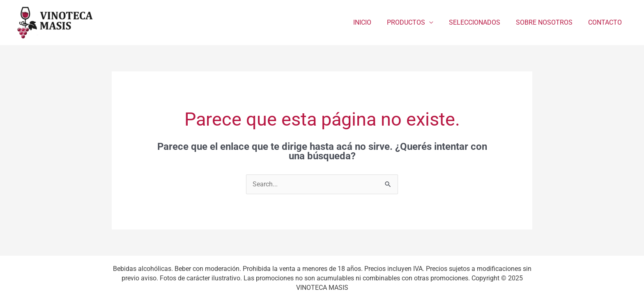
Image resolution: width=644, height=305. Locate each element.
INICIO (373, 22)
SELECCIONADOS (481, 22)
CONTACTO (606, 22)
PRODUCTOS (415, 22)
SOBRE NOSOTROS (548, 22)
